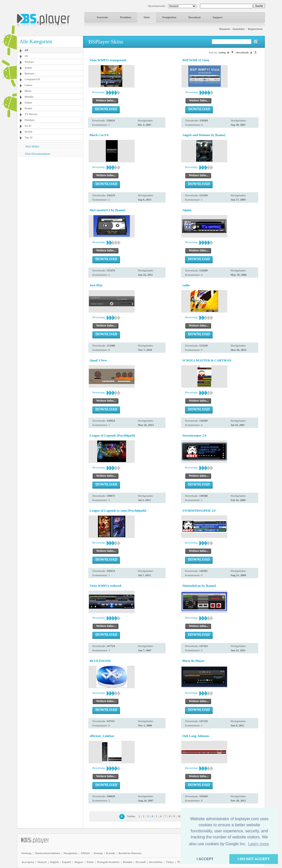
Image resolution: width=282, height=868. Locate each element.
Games (28, 85)
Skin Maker (32, 146)
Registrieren (255, 29)
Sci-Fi (28, 126)
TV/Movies (31, 114)
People (28, 108)
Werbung (26, 853)
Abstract (29, 62)
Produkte (126, 17)
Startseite (102, 17)
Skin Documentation (38, 154)
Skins (147, 17)
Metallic (29, 97)
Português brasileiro (108, 862)
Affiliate (85, 853)
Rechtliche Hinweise (130, 853)
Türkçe (170, 862)
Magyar (79, 862)
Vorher (131, 816)
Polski (90, 862)
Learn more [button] (258, 844)
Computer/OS (32, 79)
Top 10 (28, 137)
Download (194, 17)
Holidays (30, 120)
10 (179, 816)
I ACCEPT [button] (205, 859)
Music (28, 91)
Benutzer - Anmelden (232, 29)
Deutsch (42, 862)
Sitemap (98, 853)
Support (218, 17)
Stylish (28, 132)
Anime (28, 68)
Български (28, 862)
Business (29, 73)
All (26, 50)
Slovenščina (156, 862)
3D (26, 56)
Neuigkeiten (169, 17)
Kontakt (110, 853)
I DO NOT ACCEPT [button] (254, 859)
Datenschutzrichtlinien (48, 853)
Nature (28, 102)
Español (66, 862)
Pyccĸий (141, 862)
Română (128, 862)
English (54, 862)
